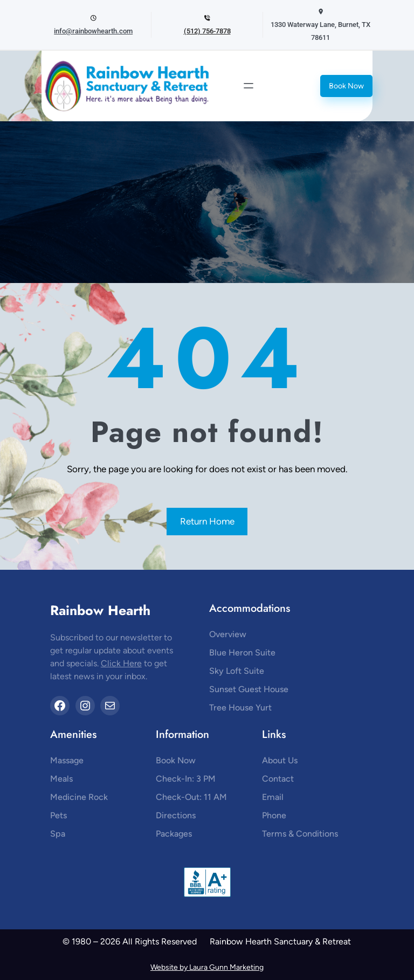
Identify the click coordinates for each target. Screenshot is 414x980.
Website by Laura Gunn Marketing (207, 967)
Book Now (346, 86)
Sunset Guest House (249, 689)
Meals (61, 779)
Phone (274, 815)
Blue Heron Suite (242, 653)
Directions (176, 815)
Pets (58, 815)
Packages (174, 834)
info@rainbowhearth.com (93, 31)
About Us (280, 760)
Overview (228, 634)
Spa (58, 834)
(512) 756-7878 (207, 31)
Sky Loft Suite (237, 671)
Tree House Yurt (240, 708)
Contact (278, 779)
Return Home (207, 521)
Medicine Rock (79, 797)
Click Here (121, 663)
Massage (67, 760)
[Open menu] (249, 86)
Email (273, 797)
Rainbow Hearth (100, 610)
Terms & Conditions (300, 834)
